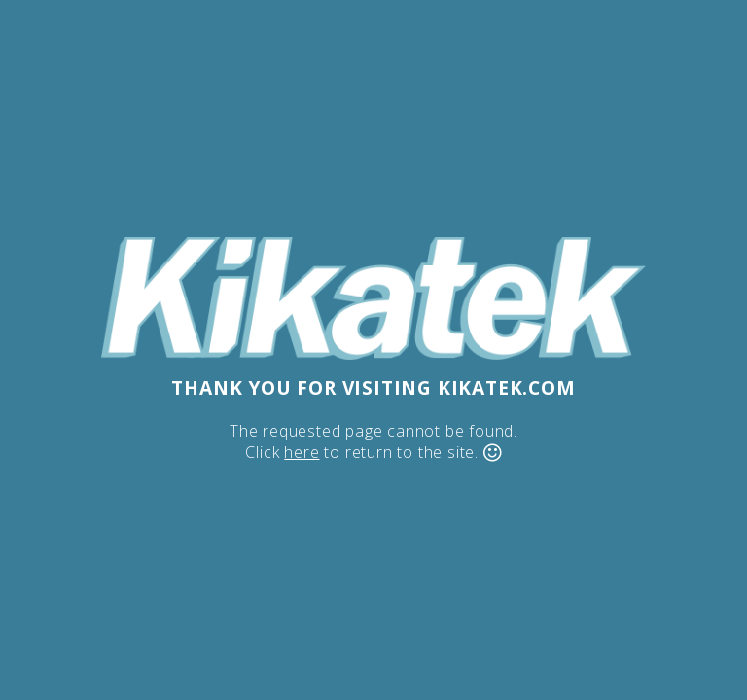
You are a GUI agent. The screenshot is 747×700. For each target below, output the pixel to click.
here (302, 452)
